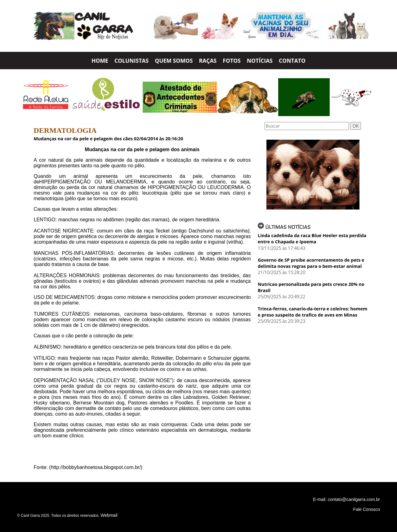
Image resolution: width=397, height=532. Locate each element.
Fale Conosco (367, 509)
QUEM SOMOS (174, 61)
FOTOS (232, 61)
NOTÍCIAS (260, 61)
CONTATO (292, 61)
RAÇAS (208, 61)
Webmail (109, 515)
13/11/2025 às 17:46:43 (281, 248)
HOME (100, 61)
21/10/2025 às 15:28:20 (281, 272)
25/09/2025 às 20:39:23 (281, 321)
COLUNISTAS (132, 61)
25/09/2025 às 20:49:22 (281, 297)
